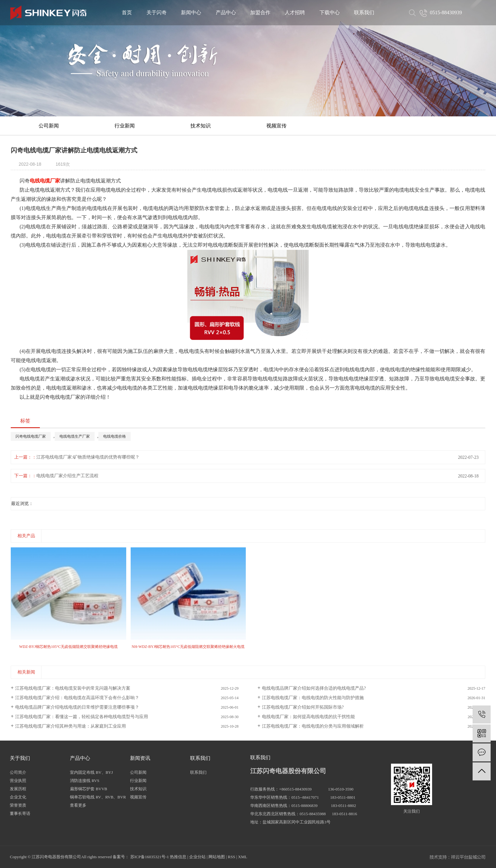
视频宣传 (276, 126)
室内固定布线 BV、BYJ (91, 772)
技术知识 (201, 126)
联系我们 (364, 12)
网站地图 (217, 857)
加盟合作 (260, 12)
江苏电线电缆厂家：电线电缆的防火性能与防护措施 (313, 698)
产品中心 (226, 12)
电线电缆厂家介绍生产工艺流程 (67, 476)
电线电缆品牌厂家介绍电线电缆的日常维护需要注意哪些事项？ (77, 707)
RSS (231, 857)
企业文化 (18, 797)
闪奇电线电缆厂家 (31, 436)
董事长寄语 (20, 813)
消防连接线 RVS (85, 781)
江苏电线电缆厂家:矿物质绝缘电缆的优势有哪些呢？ (88, 457)
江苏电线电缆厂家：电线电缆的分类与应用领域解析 (313, 726)
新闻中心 (191, 12)
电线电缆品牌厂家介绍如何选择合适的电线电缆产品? (314, 688)
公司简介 (18, 772)
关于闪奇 (157, 12)
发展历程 (18, 789)
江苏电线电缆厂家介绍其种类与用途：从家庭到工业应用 (71, 726)
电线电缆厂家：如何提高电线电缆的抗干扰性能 (308, 717)
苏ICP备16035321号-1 (150, 857)
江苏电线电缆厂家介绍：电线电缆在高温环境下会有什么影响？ (77, 698)
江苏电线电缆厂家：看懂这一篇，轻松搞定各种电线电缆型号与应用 (82, 717)
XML (243, 857)
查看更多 (78, 805)
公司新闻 (49, 126)
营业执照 (18, 781)
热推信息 (178, 857)
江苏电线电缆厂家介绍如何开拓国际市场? (303, 707)
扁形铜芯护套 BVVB (88, 789)
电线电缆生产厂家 (75, 436)
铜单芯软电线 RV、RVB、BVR (98, 797)
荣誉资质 (18, 805)
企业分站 (197, 857)
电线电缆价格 (115, 436)
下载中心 (330, 12)
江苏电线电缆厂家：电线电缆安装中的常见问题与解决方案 (73, 688)
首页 (127, 12)
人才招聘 (295, 12)
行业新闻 (125, 126)
